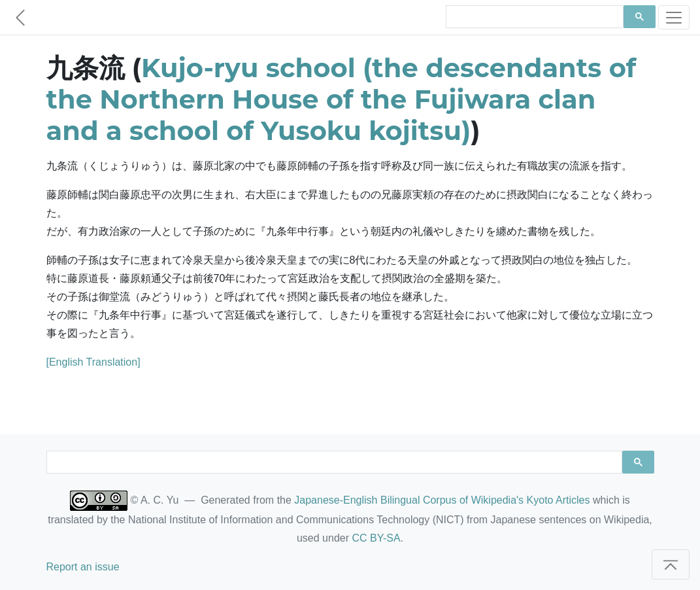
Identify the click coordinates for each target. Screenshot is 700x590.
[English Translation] (93, 362)
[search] (533, 17)
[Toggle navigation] (674, 17)
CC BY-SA (376, 538)
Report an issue (83, 567)
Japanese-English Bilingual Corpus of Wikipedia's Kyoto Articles (442, 500)
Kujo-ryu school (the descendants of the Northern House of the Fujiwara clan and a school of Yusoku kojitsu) (342, 99)
